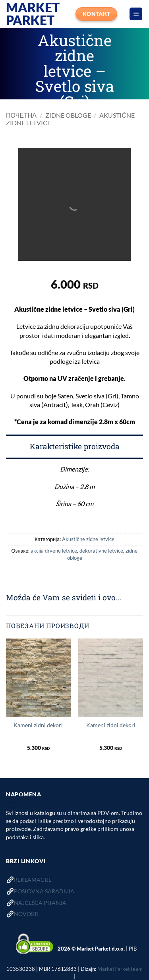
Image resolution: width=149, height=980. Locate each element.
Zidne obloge (68, 115)
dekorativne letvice (101, 551)
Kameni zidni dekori (38, 725)
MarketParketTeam (120, 969)
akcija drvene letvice (54, 551)
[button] (136, 14)
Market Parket (33, 14)
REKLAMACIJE (33, 880)
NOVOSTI (26, 914)
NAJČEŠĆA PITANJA (40, 903)
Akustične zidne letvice (88, 539)
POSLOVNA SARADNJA (44, 891)
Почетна (21, 115)
